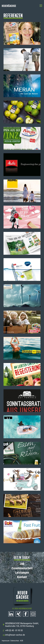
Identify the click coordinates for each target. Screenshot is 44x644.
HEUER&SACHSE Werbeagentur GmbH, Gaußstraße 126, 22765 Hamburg (21, 625)
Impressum (6, 641)
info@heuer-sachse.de (14, 635)
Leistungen (22, 573)
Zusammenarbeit (22, 568)
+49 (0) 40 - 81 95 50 (13, 630)
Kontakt (22, 577)
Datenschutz (15, 641)
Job (22, 564)
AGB (21, 641)
